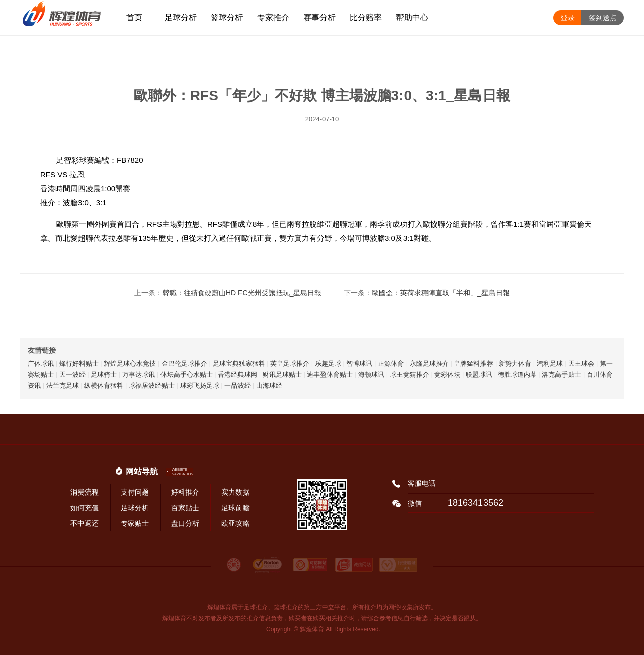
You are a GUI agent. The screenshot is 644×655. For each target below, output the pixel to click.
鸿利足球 (550, 363)
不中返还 (85, 523)
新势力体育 (515, 363)
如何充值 (85, 508)
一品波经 (237, 386)
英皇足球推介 (290, 363)
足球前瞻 (235, 508)
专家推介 (273, 17)
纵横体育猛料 (104, 386)
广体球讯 (41, 363)
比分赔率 (366, 17)
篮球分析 (227, 17)
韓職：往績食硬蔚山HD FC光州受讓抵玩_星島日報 (242, 293)
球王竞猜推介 (410, 375)
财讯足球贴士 (282, 375)
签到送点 (603, 18)
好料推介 (185, 492)
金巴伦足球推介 (184, 363)
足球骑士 (104, 375)
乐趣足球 (328, 363)
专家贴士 (135, 523)
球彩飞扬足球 (200, 386)
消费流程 (85, 492)
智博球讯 (359, 363)
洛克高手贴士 (561, 375)
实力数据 (235, 492)
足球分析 (181, 17)
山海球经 (269, 386)
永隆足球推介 (429, 363)
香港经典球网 (237, 375)
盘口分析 (185, 523)
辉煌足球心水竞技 (130, 363)
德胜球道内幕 (517, 375)
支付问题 (135, 492)
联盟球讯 (479, 375)
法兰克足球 (63, 386)
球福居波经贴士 (152, 386)
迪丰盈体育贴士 (330, 375)
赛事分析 (319, 17)
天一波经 (72, 375)
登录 (568, 18)
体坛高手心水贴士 (187, 375)
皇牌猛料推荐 (473, 363)
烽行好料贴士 (79, 363)
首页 (134, 17)
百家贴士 (185, 508)
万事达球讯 (139, 375)
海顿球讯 (371, 375)
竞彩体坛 (447, 375)
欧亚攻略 (235, 523)
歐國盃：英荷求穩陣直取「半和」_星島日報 (441, 293)
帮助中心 (412, 17)
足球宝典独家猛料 (239, 363)
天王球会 (581, 363)
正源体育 (391, 363)
